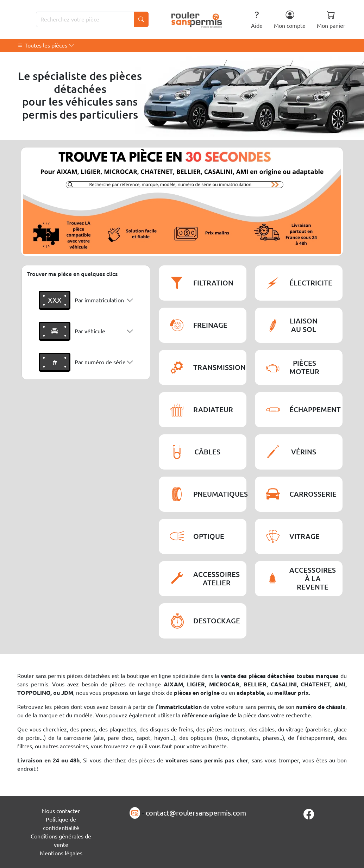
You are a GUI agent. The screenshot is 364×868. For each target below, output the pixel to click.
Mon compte (290, 20)
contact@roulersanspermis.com (196, 813)
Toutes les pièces (46, 45)
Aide (257, 20)
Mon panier (331, 20)
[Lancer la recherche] (141, 19)
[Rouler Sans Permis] (197, 19)
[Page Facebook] (309, 814)
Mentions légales (61, 853)
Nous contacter (61, 811)
